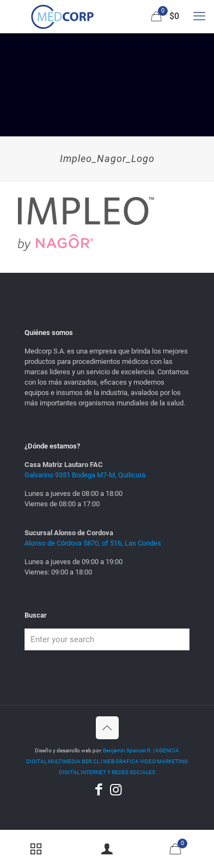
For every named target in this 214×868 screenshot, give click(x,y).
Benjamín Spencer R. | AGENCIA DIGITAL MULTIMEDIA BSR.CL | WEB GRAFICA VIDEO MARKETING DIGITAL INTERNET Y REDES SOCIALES (107, 761)
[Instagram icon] (116, 790)
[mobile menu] (199, 16)
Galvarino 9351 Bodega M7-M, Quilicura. (86, 475)
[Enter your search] (107, 639)
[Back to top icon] (107, 728)
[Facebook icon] (99, 790)
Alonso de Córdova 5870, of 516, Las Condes (93, 543)
